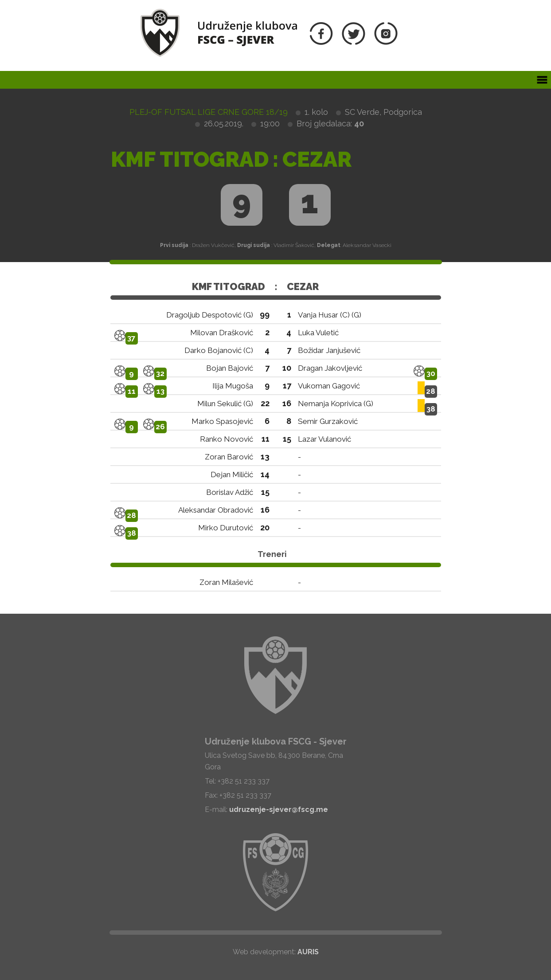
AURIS (308, 952)
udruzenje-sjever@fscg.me (279, 809)
